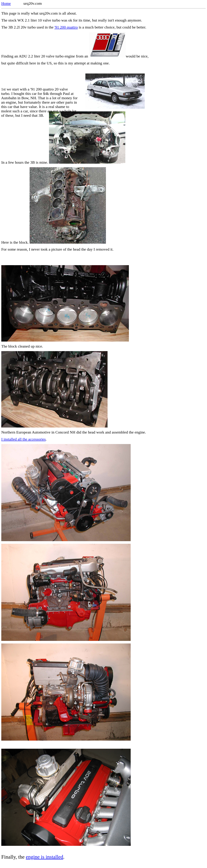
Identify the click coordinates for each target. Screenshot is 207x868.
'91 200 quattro (66, 27)
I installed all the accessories (24, 439)
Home (6, 3)
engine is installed (45, 857)
